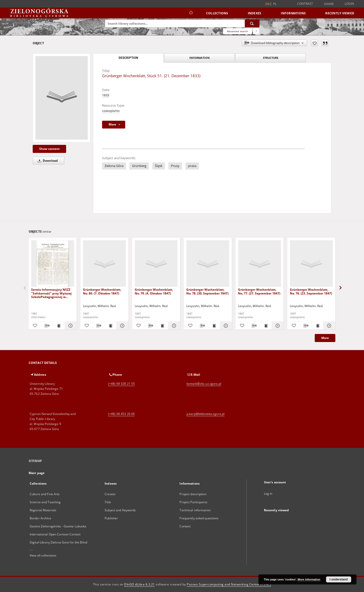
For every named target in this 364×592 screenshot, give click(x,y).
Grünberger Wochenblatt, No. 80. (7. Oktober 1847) (102, 291)
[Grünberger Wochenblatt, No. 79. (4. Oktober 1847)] (156, 264)
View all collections (43, 555)
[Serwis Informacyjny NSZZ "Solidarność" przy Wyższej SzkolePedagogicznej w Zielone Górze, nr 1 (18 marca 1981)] (53, 264)
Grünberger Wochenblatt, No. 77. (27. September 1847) (259, 291)
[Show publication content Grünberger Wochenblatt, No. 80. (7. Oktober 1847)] (110, 326)
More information (309, 579)
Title (108, 502)
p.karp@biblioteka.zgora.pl (206, 414)
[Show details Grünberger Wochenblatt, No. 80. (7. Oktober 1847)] (122, 326)
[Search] (252, 23)
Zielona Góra (114, 166)
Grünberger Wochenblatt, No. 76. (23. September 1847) (311, 291)
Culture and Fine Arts (45, 494)
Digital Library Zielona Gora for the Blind (58, 542)
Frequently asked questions (199, 518)
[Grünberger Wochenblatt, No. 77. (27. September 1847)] (260, 264)
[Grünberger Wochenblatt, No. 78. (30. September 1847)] (208, 264)
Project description (193, 494)
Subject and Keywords (120, 510)
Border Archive (40, 518)
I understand (339, 579)
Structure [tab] (271, 58)
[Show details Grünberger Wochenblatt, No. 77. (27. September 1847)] (277, 326)
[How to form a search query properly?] (256, 31)
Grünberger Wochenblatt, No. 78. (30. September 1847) (207, 291)
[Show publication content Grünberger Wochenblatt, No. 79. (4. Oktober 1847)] (162, 326)
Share (329, 4)
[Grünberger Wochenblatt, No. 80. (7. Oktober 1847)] (104, 264)
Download (47, 161)
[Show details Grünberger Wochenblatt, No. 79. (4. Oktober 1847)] (174, 326)
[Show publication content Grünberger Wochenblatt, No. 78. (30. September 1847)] (214, 326)
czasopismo (111, 111)
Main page (37, 473)
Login (349, 4)
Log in (268, 494)
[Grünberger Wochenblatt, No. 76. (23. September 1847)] (311, 264)
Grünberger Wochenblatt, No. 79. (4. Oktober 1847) (154, 291)
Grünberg (139, 166)
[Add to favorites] (314, 43)
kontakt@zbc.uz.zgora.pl (204, 384)
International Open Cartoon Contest (55, 534)
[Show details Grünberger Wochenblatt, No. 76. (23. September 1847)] (329, 326)
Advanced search (237, 31)
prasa (192, 166)
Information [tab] (199, 58)
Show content (49, 149)
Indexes (255, 13)
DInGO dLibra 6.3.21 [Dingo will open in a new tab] (140, 584)
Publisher (111, 518)
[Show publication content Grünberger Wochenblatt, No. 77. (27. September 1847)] (266, 326)
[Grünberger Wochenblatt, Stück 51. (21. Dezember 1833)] (62, 98)
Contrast (305, 4)
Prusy (175, 166)
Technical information (195, 510)
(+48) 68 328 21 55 (121, 384)
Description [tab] (128, 58)
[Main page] (191, 13)
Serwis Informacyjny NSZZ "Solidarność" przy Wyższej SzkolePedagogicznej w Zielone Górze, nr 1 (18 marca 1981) (51, 293)
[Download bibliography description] (47, 326)
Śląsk (159, 166)
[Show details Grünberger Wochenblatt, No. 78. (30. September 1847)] (225, 326)
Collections (217, 13)
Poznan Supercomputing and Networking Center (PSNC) (229, 584)
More (325, 338)
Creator (110, 494)
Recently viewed (340, 13)
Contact (185, 526)
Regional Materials (43, 510)
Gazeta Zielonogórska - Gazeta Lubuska (58, 526)
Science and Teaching (45, 502)
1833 (106, 95)
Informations (293, 13)
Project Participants (193, 502)
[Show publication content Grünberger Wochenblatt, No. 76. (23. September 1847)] (317, 326)
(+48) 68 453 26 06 (121, 414)
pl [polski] (275, 4)
